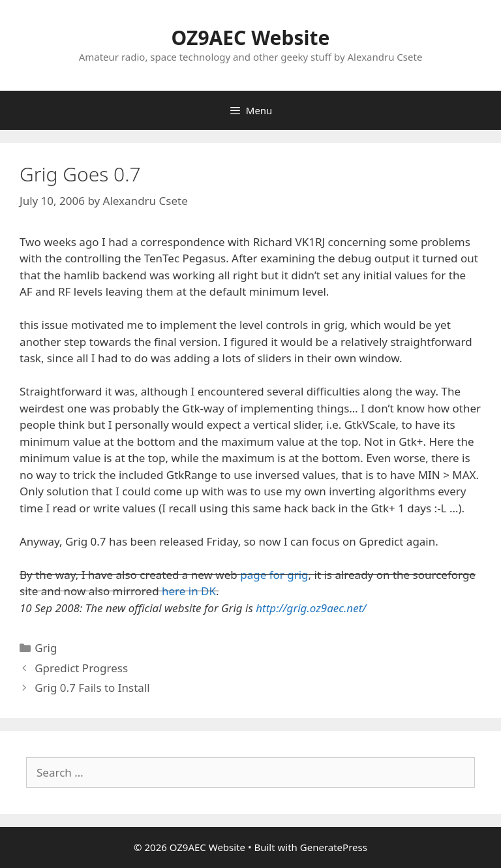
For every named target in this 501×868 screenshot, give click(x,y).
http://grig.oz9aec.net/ (311, 608)
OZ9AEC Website (251, 38)
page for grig (274, 575)
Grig (46, 648)
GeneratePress (334, 847)
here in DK (189, 591)
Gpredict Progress (81, 668)
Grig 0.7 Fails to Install (92, 688)
